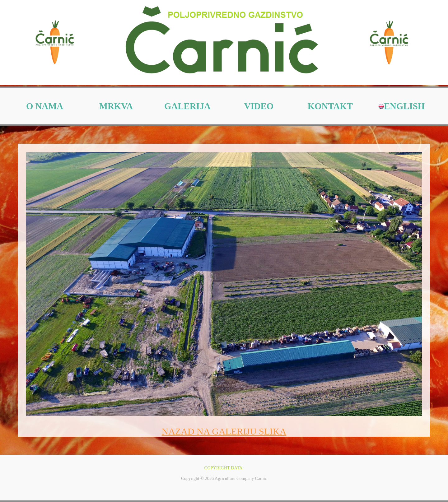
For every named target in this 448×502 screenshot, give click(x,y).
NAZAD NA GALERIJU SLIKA (224, 431)
